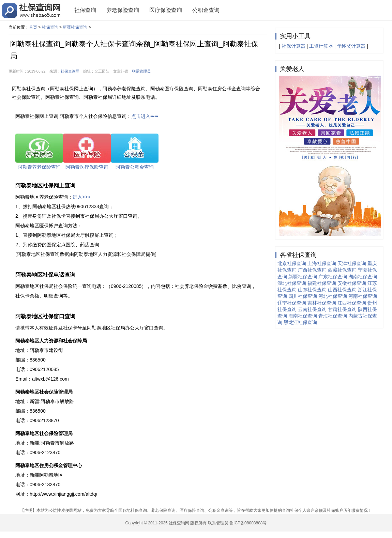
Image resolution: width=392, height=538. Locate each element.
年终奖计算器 (351, 46)
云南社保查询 (312, 309)
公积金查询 (206, 10)
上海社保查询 (322, 263)
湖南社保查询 (363, 277)
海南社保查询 (303, 316)
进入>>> (82, 197)
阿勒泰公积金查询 (135, 167)
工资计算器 (321, 46)
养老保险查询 (123, 10)
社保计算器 (293, 46)
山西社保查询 (342, 290)
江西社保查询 (352, 303)
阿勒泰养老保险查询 (39, 167)
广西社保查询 (312, 270)
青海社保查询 (333, 316)
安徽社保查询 (352, 283)
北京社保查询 (292, 263)
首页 (33, 27)
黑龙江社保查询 (300, 322)
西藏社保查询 (342, 270)
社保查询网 (70, 71)
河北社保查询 (333, 296)
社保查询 (85, 10)
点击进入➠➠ (145, 116)
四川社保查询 (303, 296)
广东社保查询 (333, 277)
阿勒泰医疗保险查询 (87, 167)
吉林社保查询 (322, 303)
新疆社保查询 (75, 27)
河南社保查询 (363, 296)
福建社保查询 (322, 283)
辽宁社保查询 (292, 303)
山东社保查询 (312, 290)
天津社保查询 (352, 263)
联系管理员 (141, 71)
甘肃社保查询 (342, 309)
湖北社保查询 (292, 283)
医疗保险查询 (166, 10)
